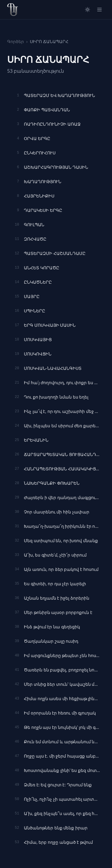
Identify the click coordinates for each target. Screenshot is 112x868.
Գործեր (16, 41)
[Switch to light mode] (88, 10)
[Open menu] (99, 10)
